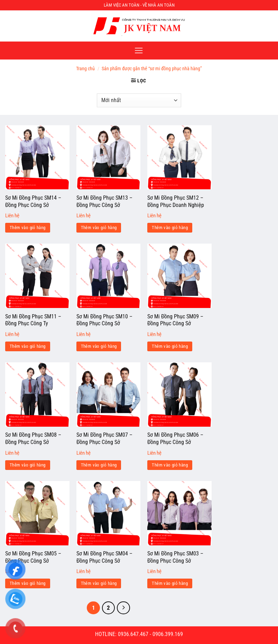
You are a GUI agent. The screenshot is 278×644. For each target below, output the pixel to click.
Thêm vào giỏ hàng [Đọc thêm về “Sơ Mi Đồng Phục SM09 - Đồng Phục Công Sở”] (170, 346)
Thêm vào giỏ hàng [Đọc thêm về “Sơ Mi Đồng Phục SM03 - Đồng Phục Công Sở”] (170, 583)
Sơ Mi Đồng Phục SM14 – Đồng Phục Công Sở (33, 201)
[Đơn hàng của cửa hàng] (139, 100)
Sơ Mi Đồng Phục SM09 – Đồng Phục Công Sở (175, 320)
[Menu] (139, 51)
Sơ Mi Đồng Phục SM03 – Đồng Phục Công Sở (175, 557)
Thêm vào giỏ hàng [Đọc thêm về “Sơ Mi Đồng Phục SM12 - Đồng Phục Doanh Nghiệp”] (170, 228)
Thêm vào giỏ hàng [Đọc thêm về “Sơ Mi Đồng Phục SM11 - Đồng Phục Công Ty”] (28, 346)
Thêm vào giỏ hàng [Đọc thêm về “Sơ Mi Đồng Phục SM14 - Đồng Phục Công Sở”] (28, 228)
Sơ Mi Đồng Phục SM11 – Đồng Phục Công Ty (33, 320)
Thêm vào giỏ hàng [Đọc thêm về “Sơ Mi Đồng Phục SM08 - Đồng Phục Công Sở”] (28, 465)
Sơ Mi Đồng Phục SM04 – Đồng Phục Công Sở (104, 557)
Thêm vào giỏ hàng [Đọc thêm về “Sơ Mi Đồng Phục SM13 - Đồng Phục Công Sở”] (99, 228)
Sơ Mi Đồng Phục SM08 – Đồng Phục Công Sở (33, 438)
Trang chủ (85, 69)
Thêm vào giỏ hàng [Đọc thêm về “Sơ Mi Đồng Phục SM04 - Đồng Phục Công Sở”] (99, 583)
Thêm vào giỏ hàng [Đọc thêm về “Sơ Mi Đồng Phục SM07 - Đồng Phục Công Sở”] (99, 465)
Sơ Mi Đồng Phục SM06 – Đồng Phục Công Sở (175, 438)
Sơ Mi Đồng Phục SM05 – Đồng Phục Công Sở (33, 557)
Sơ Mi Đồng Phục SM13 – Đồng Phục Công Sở (104, 201)
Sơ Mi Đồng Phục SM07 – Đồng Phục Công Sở (104, 438)
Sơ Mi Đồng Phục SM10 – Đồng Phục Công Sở (104, 320)
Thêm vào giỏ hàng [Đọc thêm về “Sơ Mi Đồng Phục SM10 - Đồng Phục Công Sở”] (99, 346)
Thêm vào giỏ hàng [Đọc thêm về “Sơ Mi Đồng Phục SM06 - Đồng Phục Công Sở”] (170, 465)
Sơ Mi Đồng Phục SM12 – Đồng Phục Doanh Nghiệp (176, 201)
